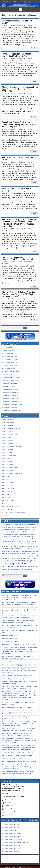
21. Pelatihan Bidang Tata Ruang (12, 407)
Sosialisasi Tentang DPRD (10, 830)
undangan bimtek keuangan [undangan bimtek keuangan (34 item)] (26, 569)
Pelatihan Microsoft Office (10, 638)
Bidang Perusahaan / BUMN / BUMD (13, 474)
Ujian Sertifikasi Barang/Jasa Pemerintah (14, 512)
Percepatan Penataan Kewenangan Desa (14, 758)
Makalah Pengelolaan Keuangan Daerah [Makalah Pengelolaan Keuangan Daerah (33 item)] (26, 567)
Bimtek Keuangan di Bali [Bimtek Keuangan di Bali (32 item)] (19, 532)
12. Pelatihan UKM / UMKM (10, 380)
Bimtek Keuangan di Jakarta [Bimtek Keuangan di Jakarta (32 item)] (26, 534)
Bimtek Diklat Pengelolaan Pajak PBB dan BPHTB (19, 159)
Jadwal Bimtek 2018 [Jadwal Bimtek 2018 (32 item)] (18, 558)
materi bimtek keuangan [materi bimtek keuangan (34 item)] (9, 569)
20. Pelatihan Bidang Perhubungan (12, 404)
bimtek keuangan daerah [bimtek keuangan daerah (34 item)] (13, 527)
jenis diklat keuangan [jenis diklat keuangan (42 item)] (14, 565)
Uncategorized (6, 515)
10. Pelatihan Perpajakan (9, 374)
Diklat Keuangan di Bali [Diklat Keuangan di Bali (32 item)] (25, 549)
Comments (29, 25)
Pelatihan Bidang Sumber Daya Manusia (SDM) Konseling (19, 644)
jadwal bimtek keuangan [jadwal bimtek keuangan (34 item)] (25, 561)
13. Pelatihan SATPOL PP (10, 383)
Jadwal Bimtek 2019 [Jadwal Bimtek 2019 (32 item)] (27, 558)
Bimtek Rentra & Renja (9, 500)
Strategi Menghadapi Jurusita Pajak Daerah (17, 22)
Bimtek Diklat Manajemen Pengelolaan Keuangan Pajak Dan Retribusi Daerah (18, 258)
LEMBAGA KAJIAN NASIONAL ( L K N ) (16, 2)
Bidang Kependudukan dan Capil (12, 447)
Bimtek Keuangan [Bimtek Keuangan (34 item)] (18, 525)
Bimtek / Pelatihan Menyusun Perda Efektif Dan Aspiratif (18, 676)
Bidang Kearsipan (7, 441)
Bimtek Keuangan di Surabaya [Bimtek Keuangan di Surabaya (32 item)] (14, 539)
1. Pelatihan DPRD (8, 348)
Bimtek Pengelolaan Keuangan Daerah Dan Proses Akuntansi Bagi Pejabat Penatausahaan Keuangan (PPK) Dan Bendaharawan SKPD (20, 597)
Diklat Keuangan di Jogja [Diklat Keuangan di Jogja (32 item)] (8, 554)
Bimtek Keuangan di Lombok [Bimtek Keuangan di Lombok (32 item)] (18, 537)
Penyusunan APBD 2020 (9, 510)
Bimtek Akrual (6, 494)
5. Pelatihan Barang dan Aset (11, 359)
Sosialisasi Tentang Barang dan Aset (13, 836)
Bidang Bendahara (8, 426)
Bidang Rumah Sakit (8, 483)
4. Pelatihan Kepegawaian (10, 357)
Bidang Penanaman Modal (10, 468)
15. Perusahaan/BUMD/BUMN (11, 389)
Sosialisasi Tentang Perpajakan (11, 848)
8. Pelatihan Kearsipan (9, 369)
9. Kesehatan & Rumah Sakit (10, 371)
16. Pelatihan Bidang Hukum (10, 392)
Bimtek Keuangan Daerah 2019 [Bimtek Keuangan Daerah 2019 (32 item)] (9, 529)
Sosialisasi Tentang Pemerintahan (12, 833)
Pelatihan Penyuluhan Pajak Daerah (17, 189)
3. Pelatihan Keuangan (9, 353)
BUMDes (5, 504)
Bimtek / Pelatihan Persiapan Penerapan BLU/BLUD (17, 755)
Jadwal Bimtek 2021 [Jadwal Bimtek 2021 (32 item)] (13, 561)
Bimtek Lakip (6, 498)
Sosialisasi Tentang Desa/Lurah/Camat (13, 839)
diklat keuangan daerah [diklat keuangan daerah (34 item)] (12, 549)
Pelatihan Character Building (10, 635)
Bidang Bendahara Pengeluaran (11, 429)
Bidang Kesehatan (7, 450)
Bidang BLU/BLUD (8, 432)
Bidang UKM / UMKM (8, 489)
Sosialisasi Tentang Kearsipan (11, 851)
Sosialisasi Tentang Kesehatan (11, 845)
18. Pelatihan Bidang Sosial (10, 398)
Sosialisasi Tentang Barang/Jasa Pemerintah (15, 842)
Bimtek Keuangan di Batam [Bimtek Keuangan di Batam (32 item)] (13, 534)
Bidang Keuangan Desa (9, 456)
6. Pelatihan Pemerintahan (10, 363)
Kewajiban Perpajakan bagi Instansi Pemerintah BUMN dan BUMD (17, 55)
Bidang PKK (6, 477)
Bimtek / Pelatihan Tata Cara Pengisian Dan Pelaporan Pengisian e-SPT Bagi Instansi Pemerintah (18, 294)
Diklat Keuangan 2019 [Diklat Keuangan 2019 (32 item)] (14, 546)
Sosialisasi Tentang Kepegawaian (12, 827)
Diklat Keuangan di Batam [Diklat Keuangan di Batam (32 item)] (19, 551)
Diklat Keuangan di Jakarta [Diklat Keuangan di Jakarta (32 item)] (31, 551)
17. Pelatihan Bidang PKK (10, 395)
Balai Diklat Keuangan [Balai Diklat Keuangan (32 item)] (7, 525)
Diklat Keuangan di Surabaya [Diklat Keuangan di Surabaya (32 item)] (14, 556)
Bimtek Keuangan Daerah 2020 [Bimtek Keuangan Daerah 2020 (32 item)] (24, 529)
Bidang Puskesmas (8, 480)
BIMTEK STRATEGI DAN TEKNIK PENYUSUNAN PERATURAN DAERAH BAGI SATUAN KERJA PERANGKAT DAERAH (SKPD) (20, 671)
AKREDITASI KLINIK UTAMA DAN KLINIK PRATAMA (17, 752)
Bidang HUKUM (7, 438)
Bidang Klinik (6, 459)
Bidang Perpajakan (18, 25)
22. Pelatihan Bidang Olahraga (11, 410)
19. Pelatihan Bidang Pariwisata (11, 401)
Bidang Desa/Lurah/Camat (10, 435)
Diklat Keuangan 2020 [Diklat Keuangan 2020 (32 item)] (24, 546)
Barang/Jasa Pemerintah (9, 420)
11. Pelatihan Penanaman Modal (12, 377)
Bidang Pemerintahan (8, 465)
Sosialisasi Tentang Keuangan (11, 824)
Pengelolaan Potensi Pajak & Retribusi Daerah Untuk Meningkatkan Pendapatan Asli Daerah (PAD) (19, 124)
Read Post (34, 48)
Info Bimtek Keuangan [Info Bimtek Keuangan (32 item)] (26, 556)
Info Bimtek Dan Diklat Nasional (11, 506)
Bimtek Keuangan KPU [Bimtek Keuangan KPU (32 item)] (27, 539)
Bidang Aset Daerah (8, 423)
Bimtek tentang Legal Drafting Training (13, 679)
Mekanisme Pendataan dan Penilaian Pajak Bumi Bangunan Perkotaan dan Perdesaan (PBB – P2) (20, 89)
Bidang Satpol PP (7, 486)
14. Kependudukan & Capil (10, 386)
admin (5, 25)
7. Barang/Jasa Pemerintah (10, 365)
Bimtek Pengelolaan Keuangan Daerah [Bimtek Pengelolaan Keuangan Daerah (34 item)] (25, 541)
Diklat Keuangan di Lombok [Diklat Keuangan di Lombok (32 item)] (20, 554)
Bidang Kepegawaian (8, 444)
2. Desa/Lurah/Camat (8, 351)
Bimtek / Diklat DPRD (8, 492)
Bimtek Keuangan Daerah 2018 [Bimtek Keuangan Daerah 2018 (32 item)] (28, 527)
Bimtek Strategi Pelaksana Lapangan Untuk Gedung (17, 661)
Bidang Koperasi (7, 462)
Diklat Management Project (10, 641)
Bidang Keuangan (17, 262)
